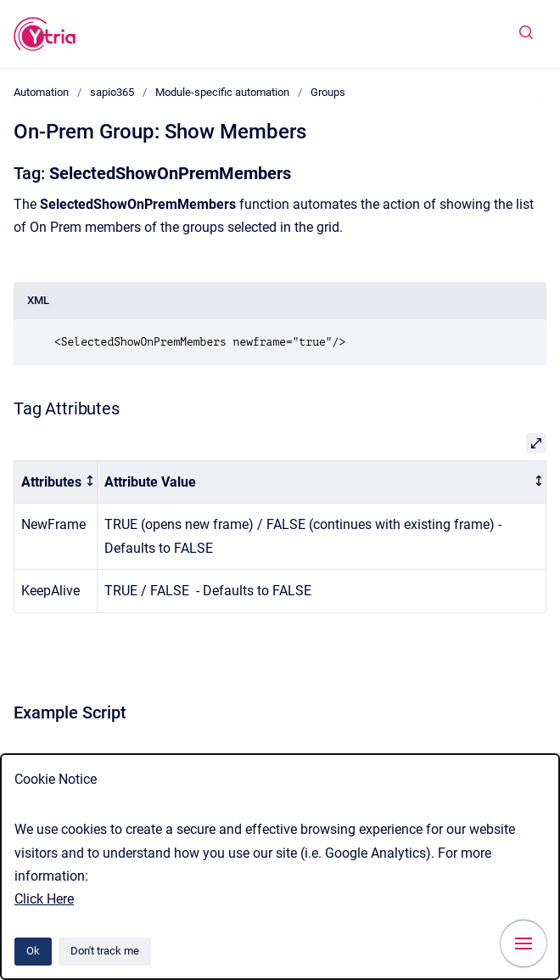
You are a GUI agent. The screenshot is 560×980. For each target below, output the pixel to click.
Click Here (44, 899)
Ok (33, 951)
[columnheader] (56, 482)
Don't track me (105, 951)
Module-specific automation (222, 92)
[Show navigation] (524, 943)
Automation (41, 92)
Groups (328, 92)
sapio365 (112, 92)
